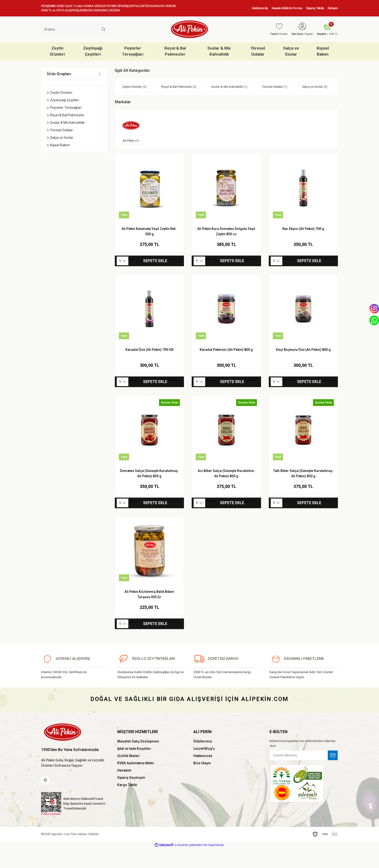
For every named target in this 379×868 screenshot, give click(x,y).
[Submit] (333, 774)
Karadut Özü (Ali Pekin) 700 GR (149, 368)
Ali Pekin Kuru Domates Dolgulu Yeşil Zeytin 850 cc (226, 250)
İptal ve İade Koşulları (134, 767)
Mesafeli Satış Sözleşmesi (138, 760)
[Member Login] (297, 29)
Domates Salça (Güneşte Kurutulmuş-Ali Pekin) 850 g (149, 492)
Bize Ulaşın (202, 781)
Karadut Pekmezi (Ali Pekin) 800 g (226, 368)
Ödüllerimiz (203, 760)
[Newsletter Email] (304, 774)
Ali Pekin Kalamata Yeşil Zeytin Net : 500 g (149, 250)
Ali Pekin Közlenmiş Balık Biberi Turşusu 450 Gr (149, 613)
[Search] (75, 29)
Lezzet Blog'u (204, 767)
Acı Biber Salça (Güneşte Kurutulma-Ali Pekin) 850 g (226, 492)
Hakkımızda (203, 774)
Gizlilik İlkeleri (128, 774)
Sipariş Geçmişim (131, 796)
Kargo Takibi (127, 803)
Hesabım (124, 789)
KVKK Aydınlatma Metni (136, 781)
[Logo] (189, 29)
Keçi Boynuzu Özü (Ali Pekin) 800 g (303, 368)
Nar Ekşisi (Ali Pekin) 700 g (303, 247)
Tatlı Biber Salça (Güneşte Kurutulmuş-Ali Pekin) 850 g (303, 492)
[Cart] (326, 29)
